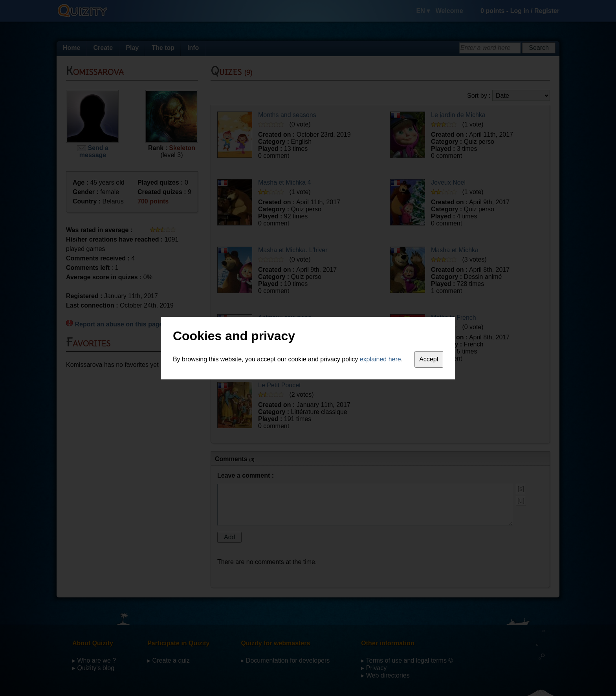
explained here (380, 359)
